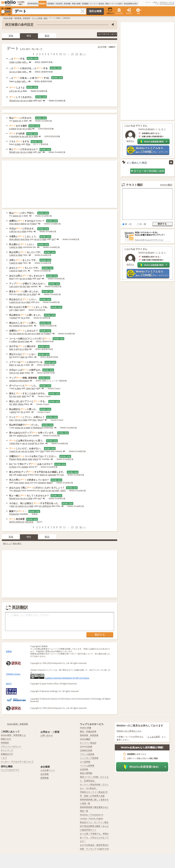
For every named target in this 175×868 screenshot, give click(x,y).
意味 (11, 36)
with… (25, 62)
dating (23, 224)
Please (13, 459)
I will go (13, 231)
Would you (15, 101)
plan (12, 506)
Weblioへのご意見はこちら (129, 731)
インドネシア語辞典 (89, 758)
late (28, 286)
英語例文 (42, 4)
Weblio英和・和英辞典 (18, 724)
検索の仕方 (6, 739)
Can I (12, 420)
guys (27, 483)
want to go (46, 491)
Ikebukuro (38, 428)
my (18, 373)
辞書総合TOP (7, 754)
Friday (33, 224)
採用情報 (45, 778)
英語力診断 (76, 4)
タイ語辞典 (85, 762)
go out (28, 334)
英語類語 (51, 4)
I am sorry (14, 286)
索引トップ (8, 543)
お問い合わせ (47, 735)
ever (19, 396)
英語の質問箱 (86, 773)
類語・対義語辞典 (88, 732)
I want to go (15, 302)
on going (19, 506)
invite (20, 294)
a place (13, 129)
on (28, 224)
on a (20, 91)
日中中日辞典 (86, 747)
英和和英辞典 (33, 4)
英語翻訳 (85, 4)
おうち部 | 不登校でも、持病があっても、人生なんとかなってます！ (94, 837)
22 (77, 54)
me (39, 101)
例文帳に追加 (33, 58)
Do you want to (17, 334)
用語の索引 (17, 543)
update (25, 467)
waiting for (22, 435)
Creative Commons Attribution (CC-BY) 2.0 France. (67, 678)
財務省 (9, 651)
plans (35, 459)
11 (64, 54)
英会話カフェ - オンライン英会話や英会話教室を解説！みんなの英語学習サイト (94, 826)
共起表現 (59, 4)
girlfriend (46, 506)
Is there (13, 467)
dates (21, 404)
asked (13, 412)
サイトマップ (7, 750)
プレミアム (119, 13)
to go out (24, 136)
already (17, 491)
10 (60, 54)
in (32, 428)
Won (11, 279)
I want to (13, 247)
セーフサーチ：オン (107, 34)
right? (63, 491)
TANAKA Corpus (13, 674)
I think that (14, 443)
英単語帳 (67, 4)
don (42, 451)
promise (15, 136)
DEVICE (29, 522)
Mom (40, 420)
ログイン (129, 13)
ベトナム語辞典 (87, 766)
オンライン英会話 (97, 4)
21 (72, 54)
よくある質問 (154, 737)
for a (26, 326)
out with (55, 491)
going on (17, 121)
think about (22, 459)
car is (24, 443)
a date (18, 62)
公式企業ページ (48, 770)
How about (14, 224)
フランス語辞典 (87, 754)
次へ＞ (83, 54)
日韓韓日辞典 (86, 750)
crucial (31, 443)
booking (42, 483)
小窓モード (110, 11)
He (11, 326)
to (46, 475)
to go (19, 129)
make (12, 62)
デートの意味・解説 (40, 18)
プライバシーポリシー (11, 746)
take (11, 349)
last (33, 388)
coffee (14, 341)
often (15, 404)
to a (23, 318)
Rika (28, 144)
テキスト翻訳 (134, 185)
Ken (35, 420)
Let (11, 91)
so (26, 357)
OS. (62, 475)
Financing (14, 514)
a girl (16, 349)
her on (26, 294)
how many (19, 483)
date (20, 72)
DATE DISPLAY (17, 522)
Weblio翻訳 (166, 185)
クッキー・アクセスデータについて (17, 762)
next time (25, 239)
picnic (21, 341)
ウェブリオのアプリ (10, 770)
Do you (13, 396)
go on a (13, 72)
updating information (19, 381)
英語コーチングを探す (114, 4)
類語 (47, 36)
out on (20, 365)
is (15, 365)
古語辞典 (84, 769)
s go (15, 91)
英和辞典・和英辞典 (22, 18)
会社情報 (45, 774)
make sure (22, 475)
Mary (12, 365)
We (11, 435)
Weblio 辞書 (8, 18)
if (28, 475)
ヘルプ (4, 758)
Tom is (12, 373)
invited (14, 318)
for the (23, 286)
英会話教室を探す (131, 4)
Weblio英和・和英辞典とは (13, 735)
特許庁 (9, 684)
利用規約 (5, 743)
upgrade (52, 475)
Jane (28, 388)
